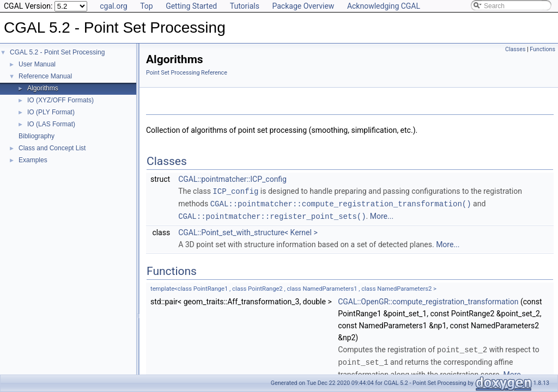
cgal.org (113, 6)
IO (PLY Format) (51, 112)
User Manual (37, 64)
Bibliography (37, 136)
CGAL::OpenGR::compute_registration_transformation (428, 300)
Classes (515, 49)
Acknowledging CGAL (384, 6)
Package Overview (303, 6)
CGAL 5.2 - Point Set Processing (57, 52)
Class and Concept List (52, 148)
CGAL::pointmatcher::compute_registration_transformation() (341, 203)
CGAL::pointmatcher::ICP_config (232, 179)
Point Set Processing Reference (187, 73)
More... (382, 215)
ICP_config (235, 191)
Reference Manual (45, 76)
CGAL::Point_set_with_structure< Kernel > (248, 231)
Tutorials (245, 6)
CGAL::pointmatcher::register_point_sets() (272, 215)
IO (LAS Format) (51, 124)
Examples (33, 160)
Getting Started (191, 6)
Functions (542, 49)
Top (147, 6)
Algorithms (43, 88)
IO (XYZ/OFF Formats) (60, 100)
